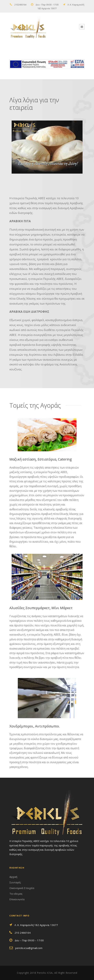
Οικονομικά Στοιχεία (22, 888)
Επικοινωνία (17, 899)
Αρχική (13, 877)
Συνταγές (15, 882)
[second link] (82, 27)
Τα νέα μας (16, 894)
